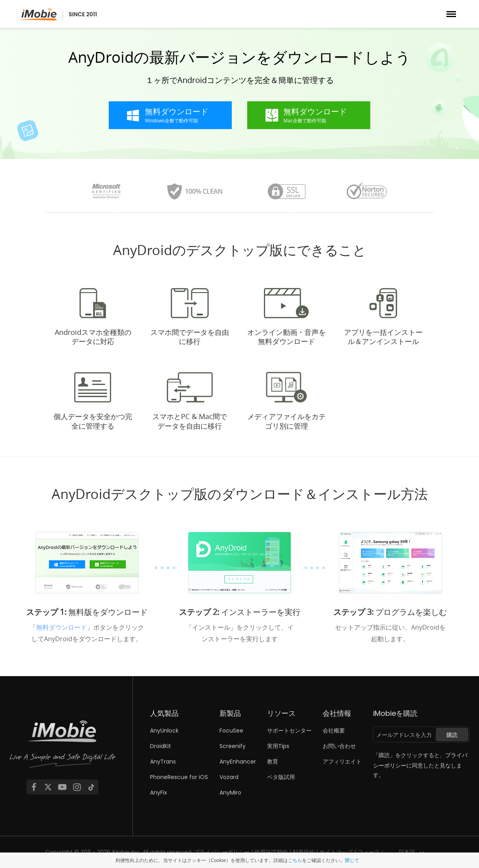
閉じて (352, 860)
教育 (273, 762)
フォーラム (371, 852)
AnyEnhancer (238, 762)
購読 (452, 735)
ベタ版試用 (281, 777)
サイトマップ (336, 852)
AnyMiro (230, 793)
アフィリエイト (342, 762)
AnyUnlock (164, 731)
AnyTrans (163, 762)
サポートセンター (289, 731)
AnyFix (159, 793)
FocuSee (231, 731)
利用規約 (304, 852)
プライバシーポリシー (222, 852)
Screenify (233, 746)
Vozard (229, 777)
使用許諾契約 (271, 852)
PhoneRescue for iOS (179, 777)
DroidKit (161, 746)
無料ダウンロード (62, 627)
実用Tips (278, 746)
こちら (295, 860)
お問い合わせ (339, 746)
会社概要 (334, 731)
